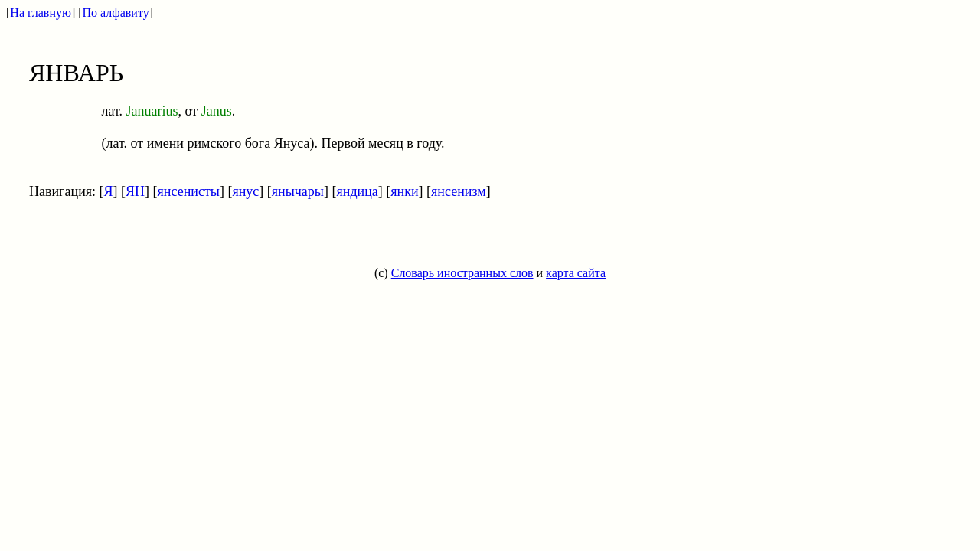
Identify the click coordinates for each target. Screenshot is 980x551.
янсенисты (189, 191)
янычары (298, 191)
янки (404, 191)
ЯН (135, 191)
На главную (41, 13)
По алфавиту (116, 13)
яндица (357, 191)
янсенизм (459, 191)
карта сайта (576, 273)
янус (245, 191)
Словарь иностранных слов (462, 273)
